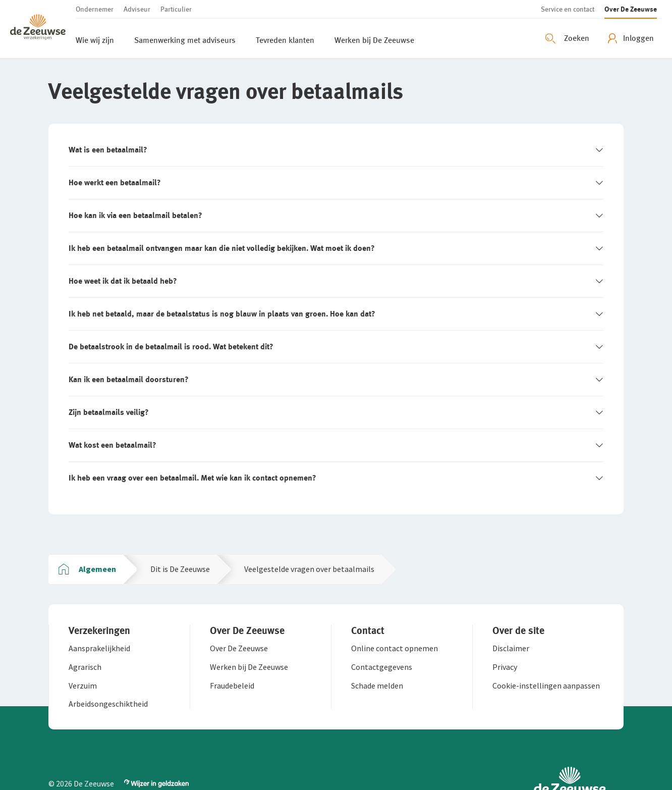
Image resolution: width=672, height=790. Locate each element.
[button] (43, 29)
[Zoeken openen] (569, 38)
